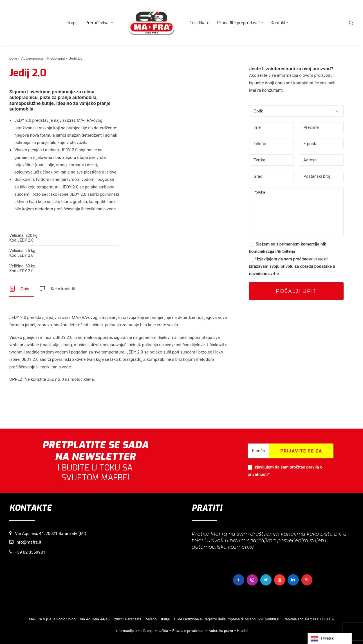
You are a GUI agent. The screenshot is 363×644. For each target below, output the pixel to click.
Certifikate (230, 23)
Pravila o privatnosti (188, 630)
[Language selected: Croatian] (330, 639)
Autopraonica (32, 58)
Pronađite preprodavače (270, 23)
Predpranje (56, 58)
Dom (13, 58)
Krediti (242, 630)
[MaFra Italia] (181, 23)
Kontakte (309, 23)
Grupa (102, 23)
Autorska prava (221, 630)
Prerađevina (129, 23)
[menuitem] (102, 23)
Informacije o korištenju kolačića (142, 630)
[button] (351, 23)
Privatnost (318, 259)
